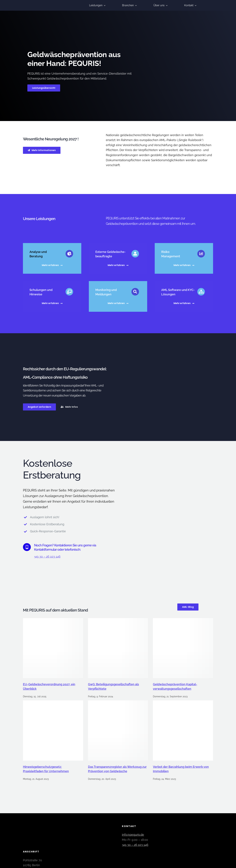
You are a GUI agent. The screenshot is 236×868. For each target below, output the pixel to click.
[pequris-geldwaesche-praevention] (40, 3)
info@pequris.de (133, 835)
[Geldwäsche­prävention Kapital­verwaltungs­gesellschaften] (183, 648)
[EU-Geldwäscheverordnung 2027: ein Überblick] (53, 648)
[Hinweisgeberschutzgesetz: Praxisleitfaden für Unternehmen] (53, 730)
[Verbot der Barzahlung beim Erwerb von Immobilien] (183, 730)
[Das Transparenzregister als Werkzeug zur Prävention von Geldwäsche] (118, 730)
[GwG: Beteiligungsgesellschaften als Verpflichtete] (118, 648)
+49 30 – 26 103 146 (47, 557)
